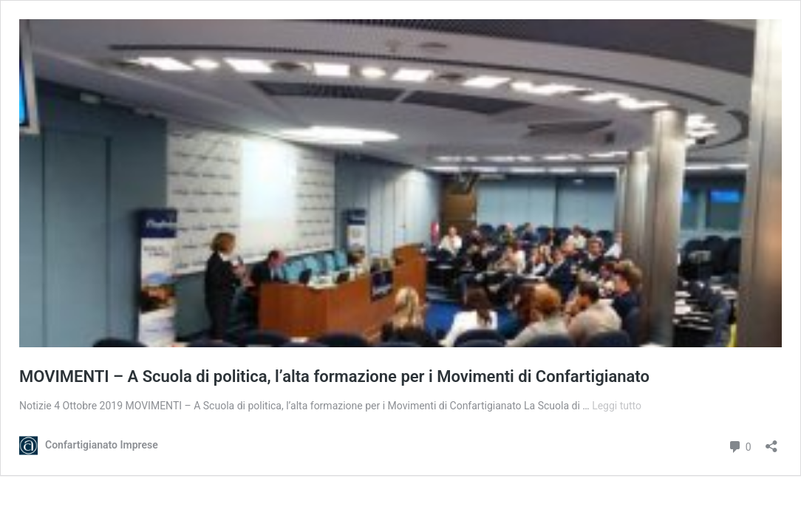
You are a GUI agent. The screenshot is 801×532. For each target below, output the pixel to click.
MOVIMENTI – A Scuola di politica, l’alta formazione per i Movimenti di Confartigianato (334, 376)
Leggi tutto (617, 406)
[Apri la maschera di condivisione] (771, 441)
